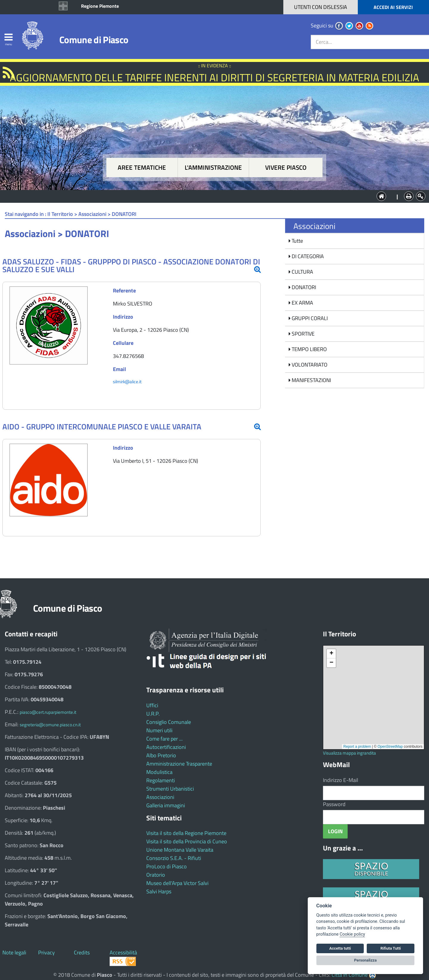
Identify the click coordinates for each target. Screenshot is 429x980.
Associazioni (160, 797)
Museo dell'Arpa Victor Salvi (177, 883)
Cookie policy (352, 934)
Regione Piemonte (100, 6)
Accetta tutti (340, 948)
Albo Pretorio (161, 755)
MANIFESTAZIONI (311, 380)
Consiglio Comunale (169, 722)
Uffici (152, 705)
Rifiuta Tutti (391, 948)
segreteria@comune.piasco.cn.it (50, 725)
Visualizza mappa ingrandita (349, 753)
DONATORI (303, 287)
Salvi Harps (159, 891)
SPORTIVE (303, 334)
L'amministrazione (213, 168)
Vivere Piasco (286, 168)
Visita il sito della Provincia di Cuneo (187, 841)
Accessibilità (123, 952)
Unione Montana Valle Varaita (180, 850)
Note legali (14, 952)
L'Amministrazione (210, 196)
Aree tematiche (142, 168)
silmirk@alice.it (127, 382)
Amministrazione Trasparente (179, 764)
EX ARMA (302, 303)
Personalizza (366, 960)
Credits (82, 952)
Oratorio (156, 875)
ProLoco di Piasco (167, 866)
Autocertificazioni (166, 747)
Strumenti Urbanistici (170, 789)
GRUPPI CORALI (309, 318)
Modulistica (159, 772)
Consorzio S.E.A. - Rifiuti (174, 858)
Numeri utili (159, 730)
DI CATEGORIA (307, 256)
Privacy (46, 952)
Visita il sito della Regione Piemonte (186, 833)
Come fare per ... (164, 739)
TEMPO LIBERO (309, 349)
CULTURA (302, 272)
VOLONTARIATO (309, 365)
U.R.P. (153, 714)
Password (334, 804)
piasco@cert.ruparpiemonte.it (48, 712)
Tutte (297, 241)
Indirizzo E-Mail (341, 780)
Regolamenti (161, 780)
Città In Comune (350, 975)
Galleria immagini (166, 805)
